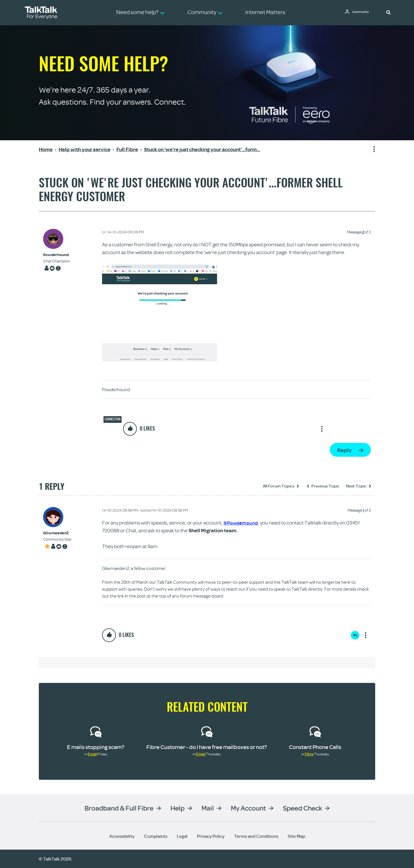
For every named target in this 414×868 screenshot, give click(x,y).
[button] (388, 12)
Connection (113, 419)
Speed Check (302, 808)
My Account (248, 808)
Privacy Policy (211, 836)
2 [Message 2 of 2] (363, 232)
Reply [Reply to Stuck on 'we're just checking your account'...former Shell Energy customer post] (344, 450)
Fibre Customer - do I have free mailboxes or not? (207, 747)
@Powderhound (241, 523)
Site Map (296, 836)
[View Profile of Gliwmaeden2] (57, 533)
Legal (182, 836)
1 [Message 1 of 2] (363, 510)
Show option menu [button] (371, 149)
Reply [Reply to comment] (355, 635)
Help (178, 808)
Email (92, 754)
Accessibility (122, 836)
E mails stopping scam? (96, 747)
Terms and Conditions (256, 836)
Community (363, 12)
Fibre (309, 754)
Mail (208, 808)
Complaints (156, 836)
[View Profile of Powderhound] (57, 255)
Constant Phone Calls (315, 747)
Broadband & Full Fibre (119, 808)
